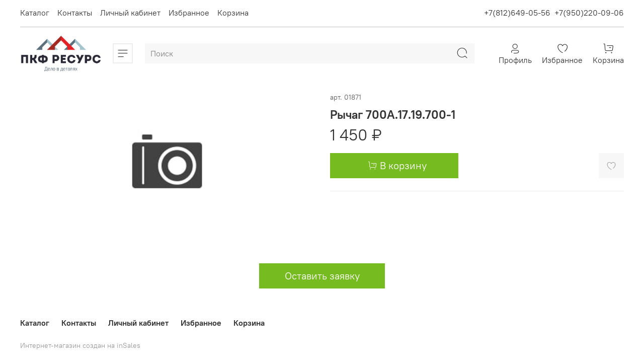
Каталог (35, 13)
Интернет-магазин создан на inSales (80, 345)
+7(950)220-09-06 (589, 13)
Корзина (233, 13)
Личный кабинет (130, 13)
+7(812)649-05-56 (517, 13)
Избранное (189, 13)
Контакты (75, 13)
